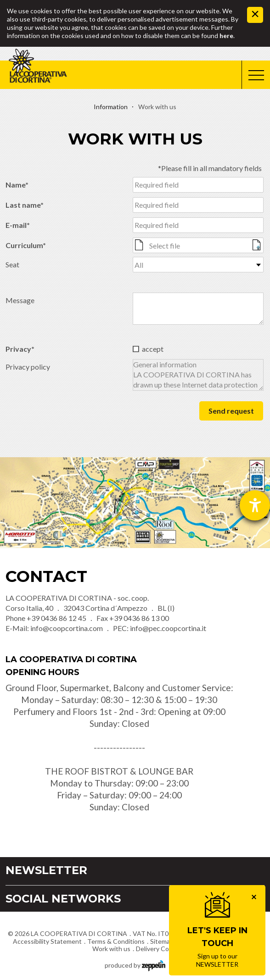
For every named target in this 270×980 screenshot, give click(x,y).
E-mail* (18, 225)
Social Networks (63, 899)
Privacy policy (28, 367)
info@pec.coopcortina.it (168, 628)
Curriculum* (26, 245)
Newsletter (46, 870)
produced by (135, 965)
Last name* (25, 205)
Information (111, 107)
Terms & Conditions (116, 941)
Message (20, 300)
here (226, 36)
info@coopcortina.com (67, 628)
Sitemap (162, 941)
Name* (17, 185)
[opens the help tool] (255, 505)
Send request (231, 411)
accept (153, 349)
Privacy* (20, 349)
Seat (12, 264)
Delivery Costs (157, 949)
